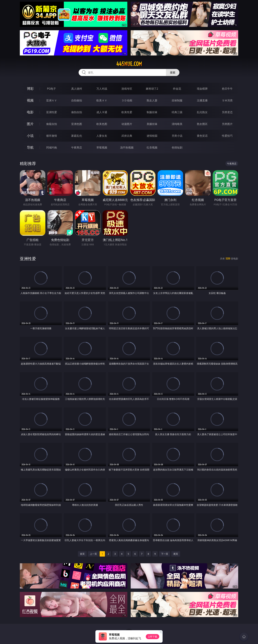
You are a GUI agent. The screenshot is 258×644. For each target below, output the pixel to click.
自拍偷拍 (77, 100)
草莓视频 (102, 147)
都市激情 (52, 136)
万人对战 (102, 89)
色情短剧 (177, 147)
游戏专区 (127, 89)
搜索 (173, 72)
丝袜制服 (177, 100)
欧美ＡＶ (102, 100)
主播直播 (202, 100)
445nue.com (129, 64)
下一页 (165, 554)
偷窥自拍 (52, 124)
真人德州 (77, 89)
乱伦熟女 (202, 112)
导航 (30, 147)
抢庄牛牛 (227, 89)
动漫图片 (127, 124)
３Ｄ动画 (127, 100)
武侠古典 (127, 136)
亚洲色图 (77, 124)
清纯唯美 (177, 124)
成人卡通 (102, 112)
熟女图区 (202, 124)
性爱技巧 (227, 136)
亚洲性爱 (52, 112)
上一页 (93, 554)
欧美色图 (102, 124)
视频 (30, 100)
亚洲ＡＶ (52, 100)
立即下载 (153, 637)
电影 (30, 112)
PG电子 (51, 89)
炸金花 (177, 89)
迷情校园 (152, 136)
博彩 (30, 89)
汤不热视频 (127, 147)
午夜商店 (77, 147)
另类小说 (177, 136)
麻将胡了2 (152, 89)
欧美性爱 (127, 112)
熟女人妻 (152, 100)
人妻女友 (102, 136)
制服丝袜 (152, 112)
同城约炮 (52, 147)
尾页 (176, 554)
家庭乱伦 (77, 136)
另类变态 (227, 112)
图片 (30, 124)
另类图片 (227, 124)
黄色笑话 (202, 136)
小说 (30, 136)
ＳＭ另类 (227, 100)
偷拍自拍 (77, 112)
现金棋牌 (202, 89)
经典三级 (177, 112)
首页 (82, 554)
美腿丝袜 (152, 124)
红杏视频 (152, 147)
